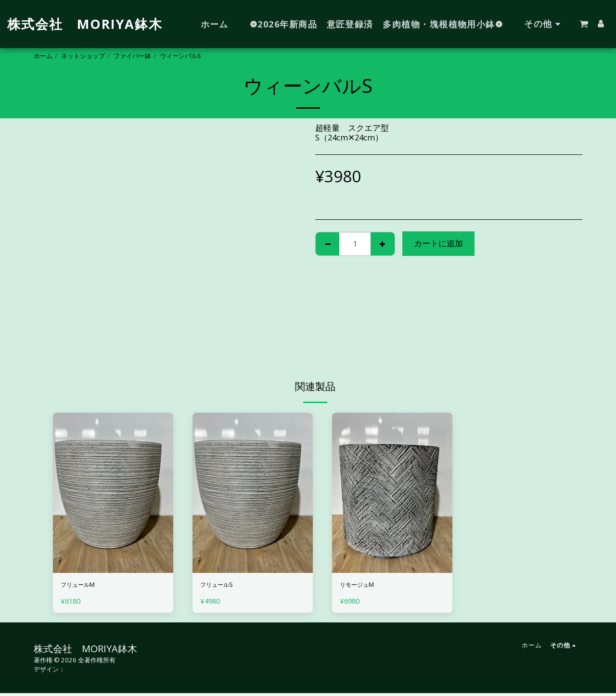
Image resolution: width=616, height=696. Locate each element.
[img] (113, 493)
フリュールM (85, 586)
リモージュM (364, 586)
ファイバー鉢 (132, 56)
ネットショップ (83, 56)
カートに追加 (438, 243)
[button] (584, 24)
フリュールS (223, 586)
